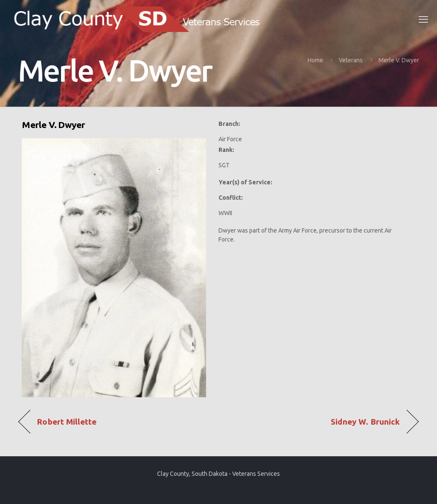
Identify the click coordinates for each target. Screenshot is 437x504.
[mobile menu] (423, 19)
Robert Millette (67, 422)
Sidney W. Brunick (365, 422)
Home (315, 60)
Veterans (351, 60)
